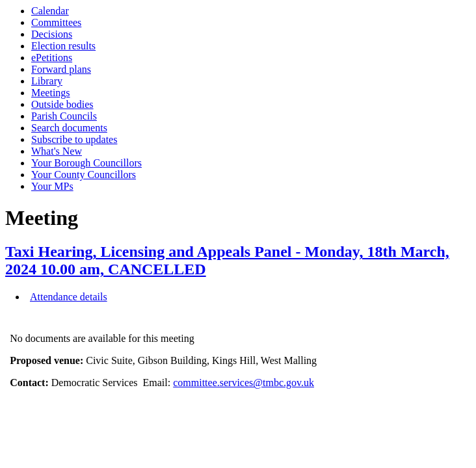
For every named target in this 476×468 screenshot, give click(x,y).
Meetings (51, 93)
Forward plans (61, 69)
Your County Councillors (84, 175)
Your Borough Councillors (86, 163)
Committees (56, 22)
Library (47, 81)
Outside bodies (62, 104)
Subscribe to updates (74, 139)
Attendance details (69, 297)
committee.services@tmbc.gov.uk (244, 383)
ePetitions (52, 58)
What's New (57, 151)
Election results (63, 46)
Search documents (69, 128)
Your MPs (52, 186)
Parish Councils (64, 116)
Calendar (50, 11)
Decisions (52, 34)
